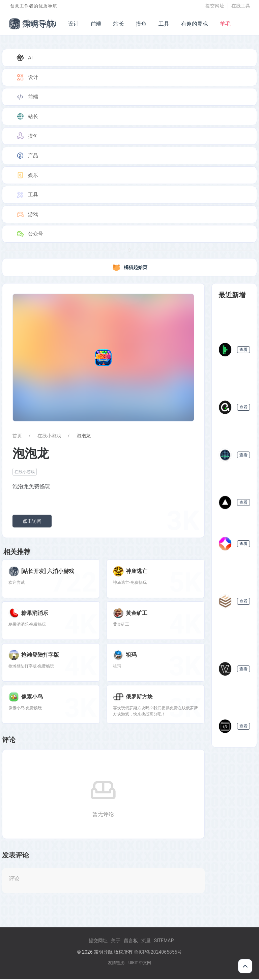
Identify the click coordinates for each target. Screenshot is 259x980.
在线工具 (241, 6)
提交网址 (215, 6)
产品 (27, 156)
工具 (164, 24)
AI (54, 24)
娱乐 (27, 175)
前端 (96, 24)
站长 (119, 24)
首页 (34, 24)
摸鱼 (141, 24)
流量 (146, 941)
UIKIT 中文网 (140, 963)
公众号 (30, 234)
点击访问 (32, 521)
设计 (74, 24)
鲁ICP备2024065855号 (158, 953)
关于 (116, 941)
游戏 (27, 214)
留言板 (131, 941)
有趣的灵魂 (195, 24)
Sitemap (164, 941)
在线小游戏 (49, 436)
